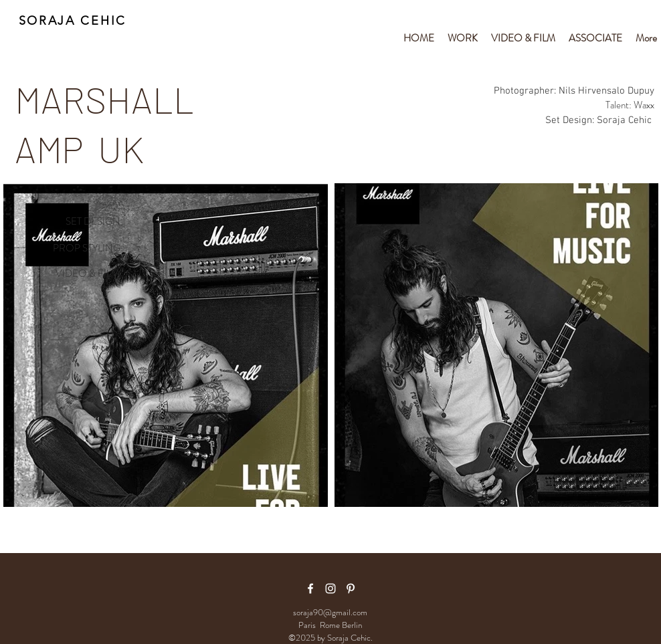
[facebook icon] (310, 588)
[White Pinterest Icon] (351, 588)
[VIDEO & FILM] (78, 274)
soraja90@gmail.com (330, 612)
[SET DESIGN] (78, 222)
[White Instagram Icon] (330, 588)
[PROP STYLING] (78, 249)
